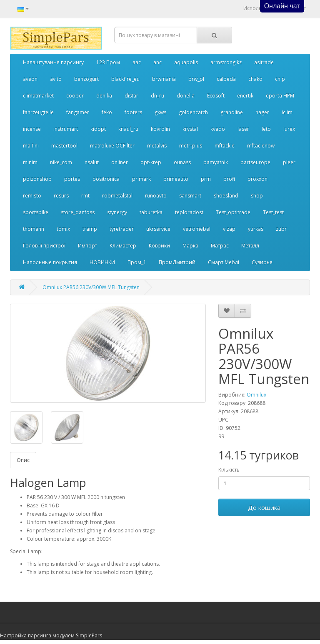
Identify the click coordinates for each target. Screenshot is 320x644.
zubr (281, 229)
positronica (106, 179)
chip (280, 79)
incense (32, 129)
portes (72, 179)
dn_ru (157, 96)
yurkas (256, 229)
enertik (245, 96)
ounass (182, 162)
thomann (34, 229)
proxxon (257, 179)
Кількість (229, 470)
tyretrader (122, 229)
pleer (289, 162)
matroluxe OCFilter (112, 146)
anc (157, 62)
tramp (90, 229)
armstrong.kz (226, 62)
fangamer (78, 112)
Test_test (273, 212)
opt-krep (151, 162)
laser (243, 129)
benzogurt (86, 79)
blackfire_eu (125, 79)
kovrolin (160, 129)
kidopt (98, 129)
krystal (190, 129)
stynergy (117, 212)
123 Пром (108, 62)
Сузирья (262, 262)
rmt (85, 196)
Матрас (220, 246)
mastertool (64, 146)
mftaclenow (261, 146)
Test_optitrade (233, 212)
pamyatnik (216, 162)
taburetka (151, 212)
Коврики (159, 246)
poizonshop (37, 179)
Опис (23, 460)
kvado (218, 129)
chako (255, 79)
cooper (75, 96)
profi (229, 179)
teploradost (189, 212)
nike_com (61, 162)
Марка (190, 246)
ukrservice (158, 229)
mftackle (225, 146)
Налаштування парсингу (53, 62)
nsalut (92, 162)
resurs (61, 196)
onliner (120, 162)
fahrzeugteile (38, 112)
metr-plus (191, 146)
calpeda (226, 79)
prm (206, 179)
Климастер (123, 246)
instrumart (66, 129)
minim (30, 162)
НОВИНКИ (102, 262)
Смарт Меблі (224, 262)
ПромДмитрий (177, 262)
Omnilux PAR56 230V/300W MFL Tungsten (91, 287)
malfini (31, 146)
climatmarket (38, 96)
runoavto (156, 196)
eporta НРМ (280, 96)
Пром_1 (137, 262)
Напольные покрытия (50, 262)
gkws (160, 112)
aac (137, 62)
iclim (287, 112)
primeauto (176, 179)
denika (104, 96)
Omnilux (256, 395)
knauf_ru (128, 129)
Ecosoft (216, 96)
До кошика (264, 507)
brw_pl (196, 79)
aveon (30, 79)
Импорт (87, 246)
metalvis (157, 146)
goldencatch (193, 112)
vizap (229, 229)
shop (257, 196)
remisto (32, 196)
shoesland (226, 196)
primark (141, 179)
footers (133, 112)
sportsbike (36, 212)
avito (56, 79)
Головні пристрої (44, 246)
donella (186, 96)
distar (131, 96)
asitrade (264, 62)
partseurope (255, 162)
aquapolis (186, 62)
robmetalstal (117, 196)
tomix (63, 229)
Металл (250, 246)
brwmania (164, 79)
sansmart (190, 196)
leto (266, 129)
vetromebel (197, 229)
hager (262, 112)
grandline (232, 112)
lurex (289, 129)
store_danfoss (78, 212)
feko (107, 112)
